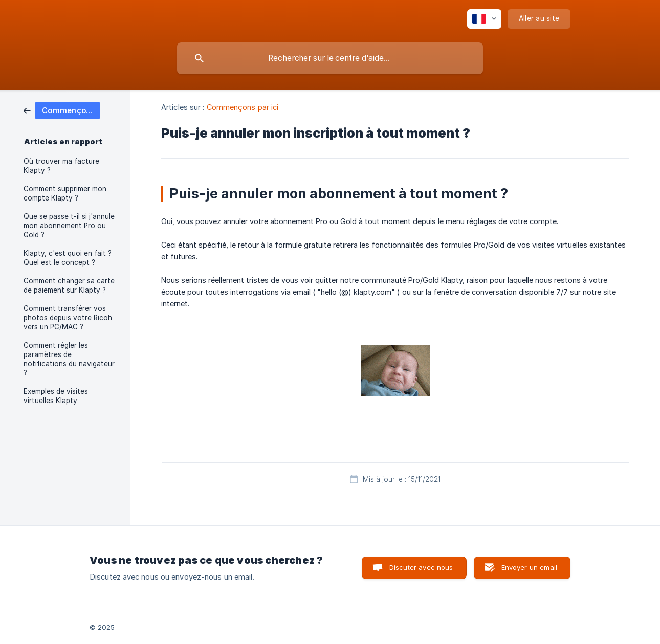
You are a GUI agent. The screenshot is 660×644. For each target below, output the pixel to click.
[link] (62, 110)
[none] (484, 19)
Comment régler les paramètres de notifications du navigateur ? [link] (69, 359)
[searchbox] (330, 58)
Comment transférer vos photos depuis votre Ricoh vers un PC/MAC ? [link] (68, 318)
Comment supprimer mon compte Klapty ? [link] (65, 193)
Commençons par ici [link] (243, 107)
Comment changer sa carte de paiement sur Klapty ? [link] (69, 285)
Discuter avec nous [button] (421, 567)
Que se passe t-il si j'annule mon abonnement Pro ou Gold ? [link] (69, 226)
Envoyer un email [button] (529, 567)
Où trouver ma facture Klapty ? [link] (61, 166)
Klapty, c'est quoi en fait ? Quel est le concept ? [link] (68, 258)
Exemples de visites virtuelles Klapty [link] (56, 396)
